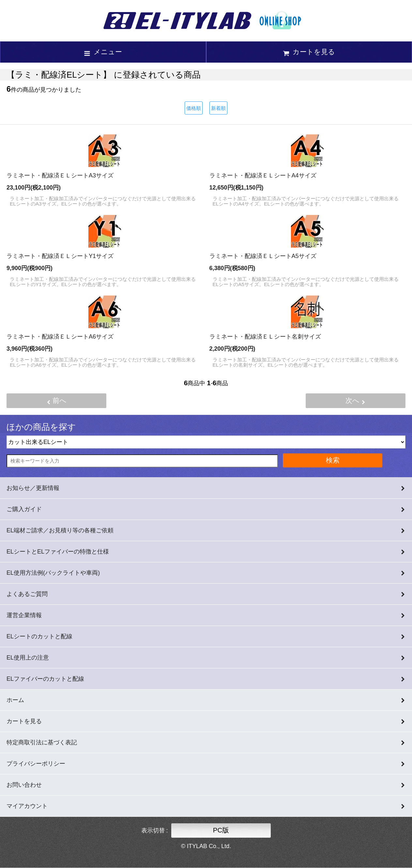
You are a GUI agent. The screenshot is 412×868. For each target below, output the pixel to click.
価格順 (194, 108)
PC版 (221, 830)
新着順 (218, 108)
